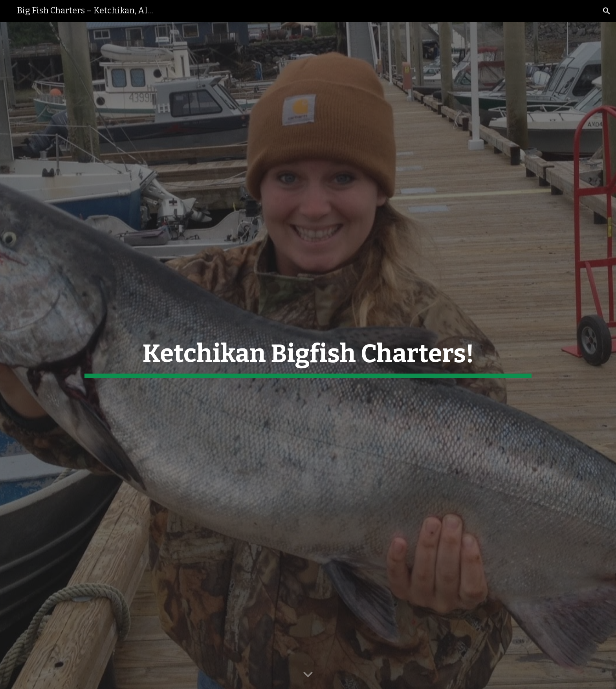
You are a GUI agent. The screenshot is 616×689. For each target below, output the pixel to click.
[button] (607, 11)
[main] (308, 355)
